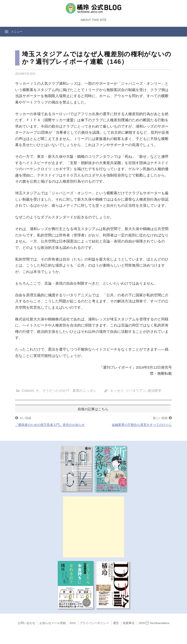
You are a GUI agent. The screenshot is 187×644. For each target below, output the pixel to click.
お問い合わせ (27, 623)
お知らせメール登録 (53, 623)
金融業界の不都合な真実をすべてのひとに (142, 425)
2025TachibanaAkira (154, 623)
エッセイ (117, 391)
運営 (116, 623)
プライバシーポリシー (94, 623)
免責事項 (129, 623)
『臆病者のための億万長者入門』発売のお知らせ (50, 425)
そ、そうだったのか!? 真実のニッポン (66, 391)
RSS (73, 623)
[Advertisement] (93, 527)
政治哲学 (155, 391)
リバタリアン (136, 391)
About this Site (93, 20)
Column (28, 391)
